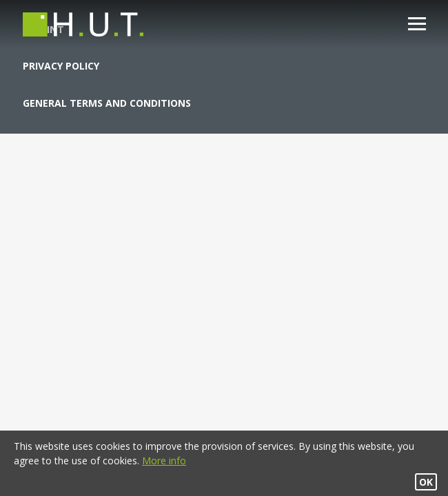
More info (164, 461)
